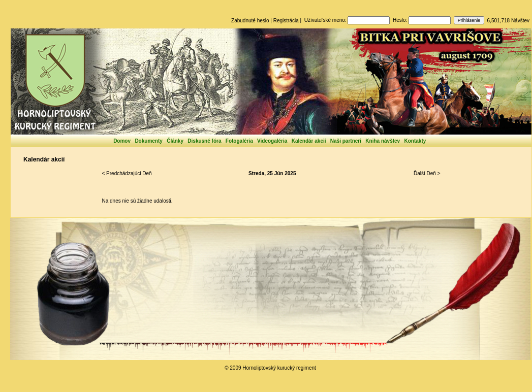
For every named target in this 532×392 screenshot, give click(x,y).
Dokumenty (148, 141)
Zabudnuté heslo (250, 21)
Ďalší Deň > (427, 173)
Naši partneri (346, 141)
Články (175, 141)
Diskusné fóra (204, 141)
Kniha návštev (383, 141)
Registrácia (286, 21)
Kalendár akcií (309, 141)
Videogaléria (272, 141)
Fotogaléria (239, 141)
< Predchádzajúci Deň (127, 173)
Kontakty (415, 141)
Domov (122, 141)
